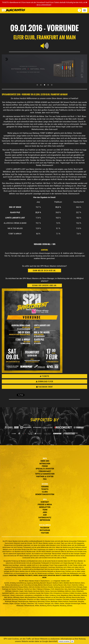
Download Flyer (45, 381)
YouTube (45, 533)
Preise (45, 466)
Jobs (45, 512)
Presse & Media (45, 505)
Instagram (45, 530)
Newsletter (45, 507)
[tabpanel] (44, 69)
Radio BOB (66, 575)
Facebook (45, 528)
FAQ (45, 479)
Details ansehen (64, 641)
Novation (52, 575)
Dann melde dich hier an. (44, 270)
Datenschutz (45, 518)
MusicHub (13, 575)
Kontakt (45, 502)
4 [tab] (48, 85)
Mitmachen (45, 464)
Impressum (45, 520)
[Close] (87, 2)
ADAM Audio (43, 575)
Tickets (44, 376)
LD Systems (75, 575)
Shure (36, 575)
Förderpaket (45, 471)
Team (45, 510)
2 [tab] (41, 85)
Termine (45, 487)
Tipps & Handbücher (45, 474)
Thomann (21, 575)
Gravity (59, 575)
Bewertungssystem (45, 494)
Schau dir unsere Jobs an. (45, 285)
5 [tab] (52, 85)
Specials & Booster (45, 469)
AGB (45, 515)
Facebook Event (45, 387)
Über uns (45, 461)
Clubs (45, 492)
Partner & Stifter (45, 477)
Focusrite (29, 575)
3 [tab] (44, 85)
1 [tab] (37, 85)
